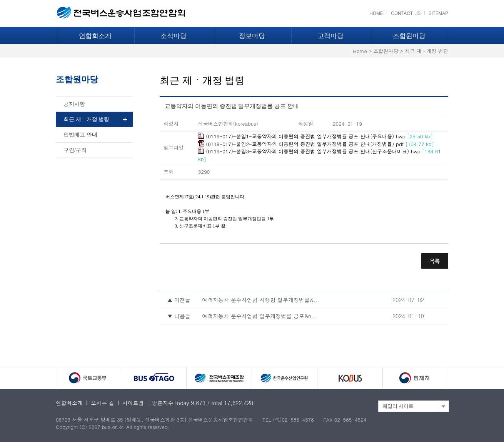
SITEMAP (438, 13)
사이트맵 (133, 403)
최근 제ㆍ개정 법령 (86, 119)
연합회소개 (95, 36)
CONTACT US (406, 13)
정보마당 (252, 36)
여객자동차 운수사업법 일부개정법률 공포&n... (260, 316)
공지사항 (74, 104)
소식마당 (174, 36)
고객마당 (330, 36)
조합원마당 (409, 36)
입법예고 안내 (80, 135)
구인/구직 (75, 150)
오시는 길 (103, 403)
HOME (376, 13)
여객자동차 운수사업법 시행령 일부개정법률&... (261, 300)
